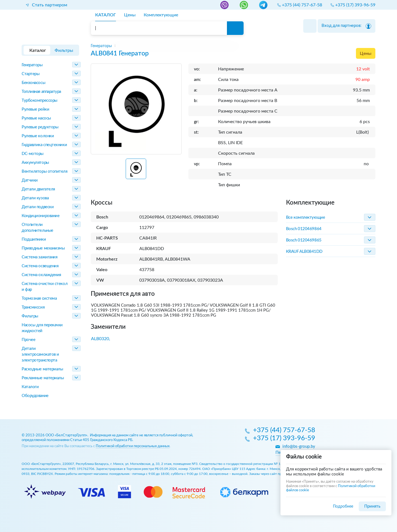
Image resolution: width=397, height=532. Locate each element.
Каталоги (30, 387)
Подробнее (343, 506)
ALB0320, (101, 339)
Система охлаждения (41, 275)
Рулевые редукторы (40, 127)
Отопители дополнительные (37, 228)
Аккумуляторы (35, 163)
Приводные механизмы (43, 248)
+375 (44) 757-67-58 (284, 431)
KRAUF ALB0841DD (304, 252)
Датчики (30, 180)
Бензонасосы (33, 83)
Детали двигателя (38, 189)
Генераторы (32, 65)
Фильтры (30, 316)
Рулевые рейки (35, 109)
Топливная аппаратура (41, 92)
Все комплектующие (305, 217)
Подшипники (34, 239)
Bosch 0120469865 (304, 240)
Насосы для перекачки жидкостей (42, 328)
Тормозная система (39, 298)
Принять (372, 506)
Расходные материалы (42, 369)
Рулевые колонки (38, 136)
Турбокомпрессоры (40, 100)
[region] (233, 46)
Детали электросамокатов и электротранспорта (40, 354)
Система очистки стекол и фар (45, 287)
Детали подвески (38, 207)
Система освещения (40, 266)
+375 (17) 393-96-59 (284, 439)
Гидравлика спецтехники (44, 145)
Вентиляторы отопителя (45, 171)
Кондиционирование (41, 216)
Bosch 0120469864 (304, 229)
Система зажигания (39, 257)
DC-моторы (33, 154)
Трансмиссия (33, 307)
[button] (136, 169)
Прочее (28, 340)
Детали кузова (35, 198)
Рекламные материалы (43, 378)
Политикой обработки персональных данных (133, 446)
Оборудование (35, 396)
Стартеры (31, 74)
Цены (366, 54)
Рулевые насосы (36, 118)
